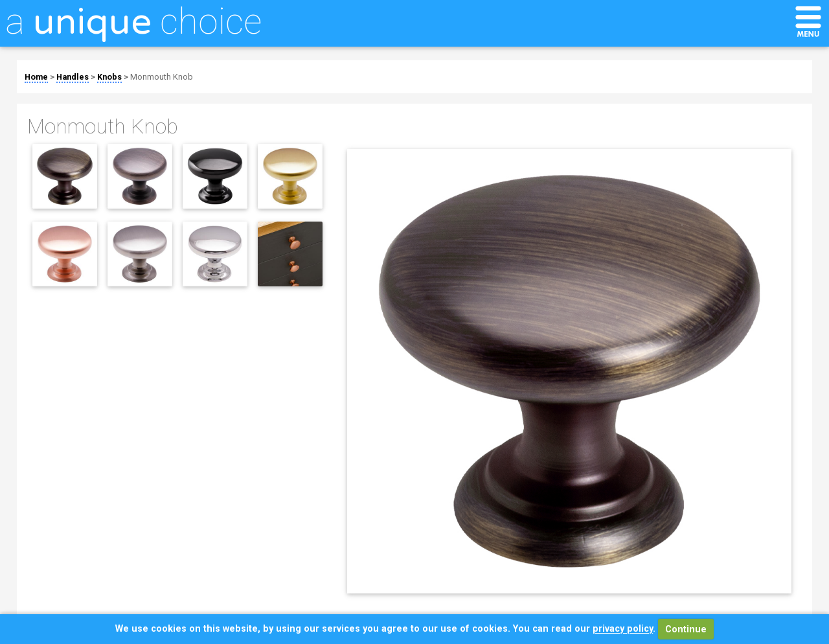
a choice (133, 21)
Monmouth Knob (162, 77)
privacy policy (623, 629)
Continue (686, 629)
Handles (73, 77)
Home (36, 77)
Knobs (109, 77)
